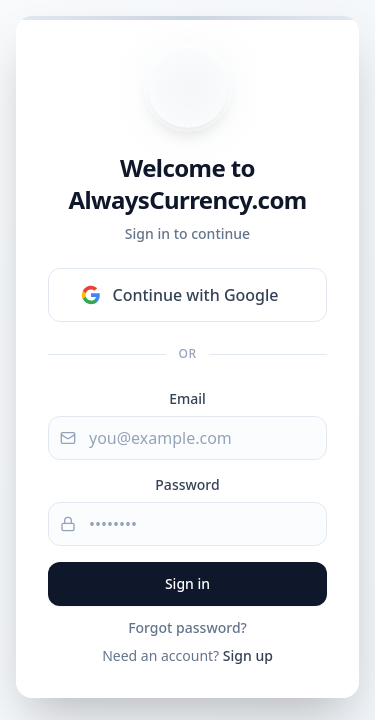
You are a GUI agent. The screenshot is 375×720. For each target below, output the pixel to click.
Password (187, 484)
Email (187, 398)
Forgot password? (187, 627)
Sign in (187, 583)
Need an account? (187, 655)
